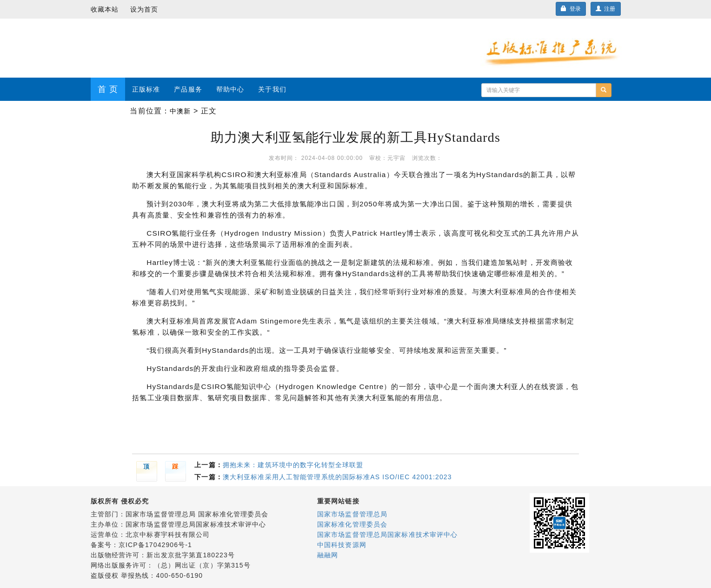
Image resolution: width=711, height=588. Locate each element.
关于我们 (272, 89)
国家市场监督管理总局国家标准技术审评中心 (387, 535)
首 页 (108, 89)
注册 (606, 9)
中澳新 (180, 111)
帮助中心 (230, 89)
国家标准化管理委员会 (352, 524)
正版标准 (146, 89)
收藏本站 (105, 9)
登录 (571, 9)
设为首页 (144, 9)
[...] (539, 90)
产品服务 (188, 89)
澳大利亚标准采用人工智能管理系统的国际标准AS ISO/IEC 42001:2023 (337, 477)
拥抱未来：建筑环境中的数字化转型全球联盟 (293, 465)
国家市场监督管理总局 (352, 514)
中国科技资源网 (342, 545)
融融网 (328, 555)
